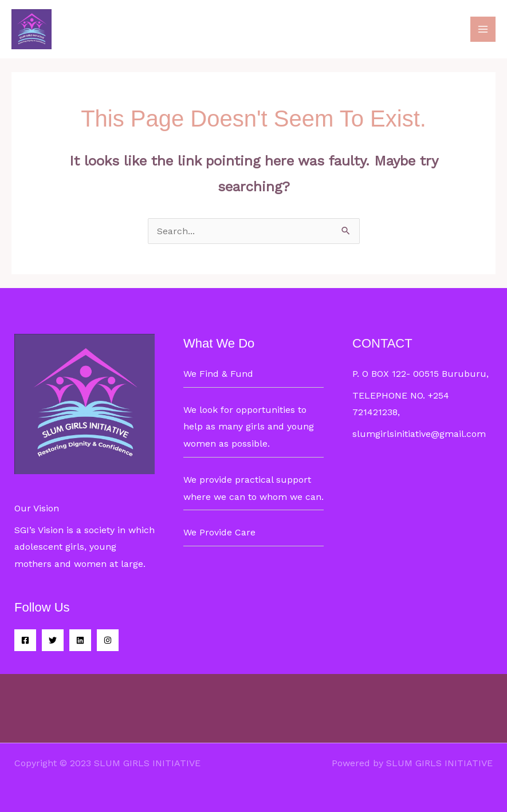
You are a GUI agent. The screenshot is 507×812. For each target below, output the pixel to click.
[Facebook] (25, 640)
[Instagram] (108, 640)
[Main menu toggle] (483, 29)
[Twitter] (53, 640)
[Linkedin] (80, 640)
